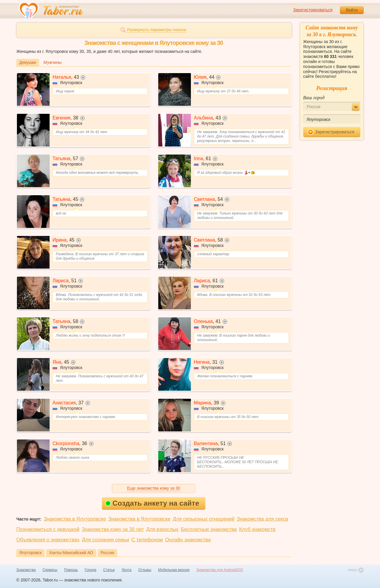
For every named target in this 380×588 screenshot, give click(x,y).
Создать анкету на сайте (152, 503)
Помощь (71, 570)
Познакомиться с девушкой (48, 529)
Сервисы (50, 570)
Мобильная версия (174, 570)
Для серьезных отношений (204, 519)
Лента (126, 570)
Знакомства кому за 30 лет (113, 529)
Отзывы (145, 570)
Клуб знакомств (257, 529)
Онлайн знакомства (188, 540)
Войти (352, 10)
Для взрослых (163, 529)
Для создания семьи (106, 540)
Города (90, 570)
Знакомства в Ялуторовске (75, 519)
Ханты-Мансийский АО (71, 553)
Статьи (109, 570)
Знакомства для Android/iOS (220, 570)
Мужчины (53, 62)
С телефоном (147, 540)
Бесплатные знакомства (209, 529)
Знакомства (26, 570)
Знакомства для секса (262, 519)
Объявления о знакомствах (48, 540)
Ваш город (314, 98)
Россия (107, 553)
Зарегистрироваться (313, 10)
